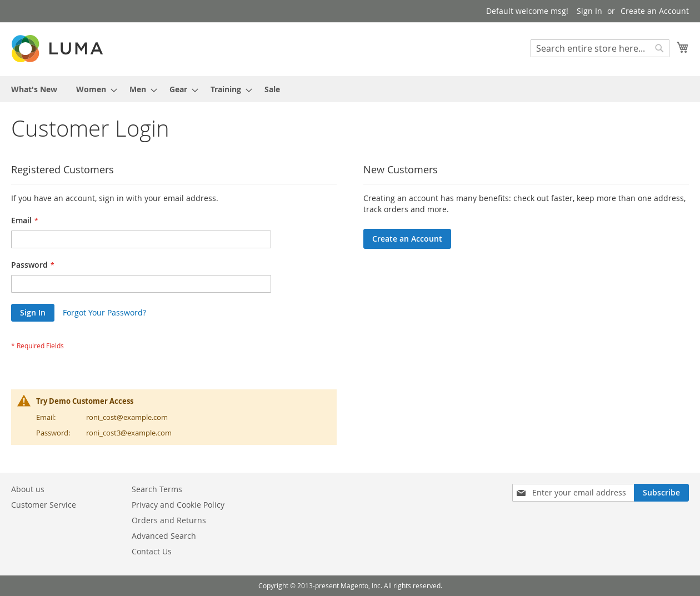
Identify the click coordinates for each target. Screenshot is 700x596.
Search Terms (157, 489)
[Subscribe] (661, 493)
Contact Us (152, 551)
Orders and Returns (169, 520)
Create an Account (655, 11)
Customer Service (44, 505)
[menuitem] (34, 89)
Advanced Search (164, 536)
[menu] (350, 89)
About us (28, 489)
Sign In (589, 11)
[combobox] (600, 48)
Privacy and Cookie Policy (178, 505)
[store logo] (58, 49)
